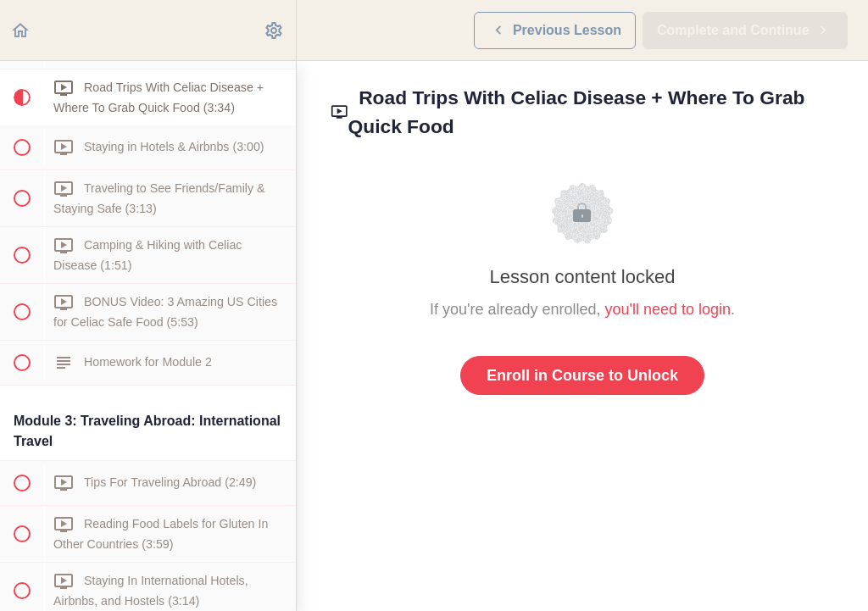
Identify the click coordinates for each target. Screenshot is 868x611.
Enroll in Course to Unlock (582, 375)
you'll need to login (668, 309)
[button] (21, 30)
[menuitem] (275, 30)
